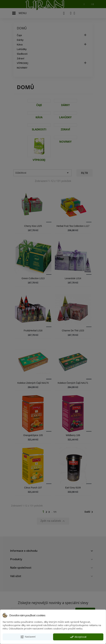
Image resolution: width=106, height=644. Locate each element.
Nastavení (28, 637)
